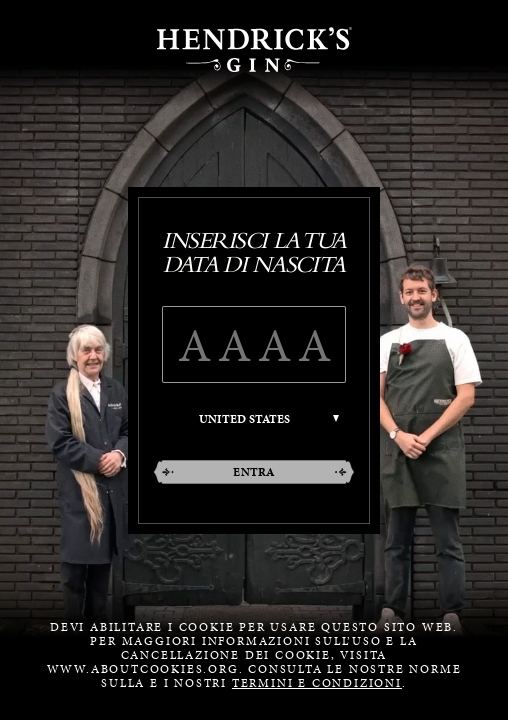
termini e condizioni (317, 683)
